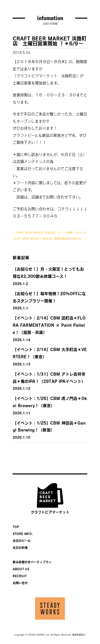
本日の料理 (20, 548)
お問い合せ (20, 583)
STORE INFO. (23, 534)
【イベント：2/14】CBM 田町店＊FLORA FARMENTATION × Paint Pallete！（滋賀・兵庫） (49, 325)
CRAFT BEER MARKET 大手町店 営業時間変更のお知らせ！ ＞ (50, 239)
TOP (16, 527)
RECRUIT (20, 576)
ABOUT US (21, 569)
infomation (50, 18)
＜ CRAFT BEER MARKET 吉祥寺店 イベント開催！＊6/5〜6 (49, 233)
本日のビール (22, 541)
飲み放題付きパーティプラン (32, 562)
